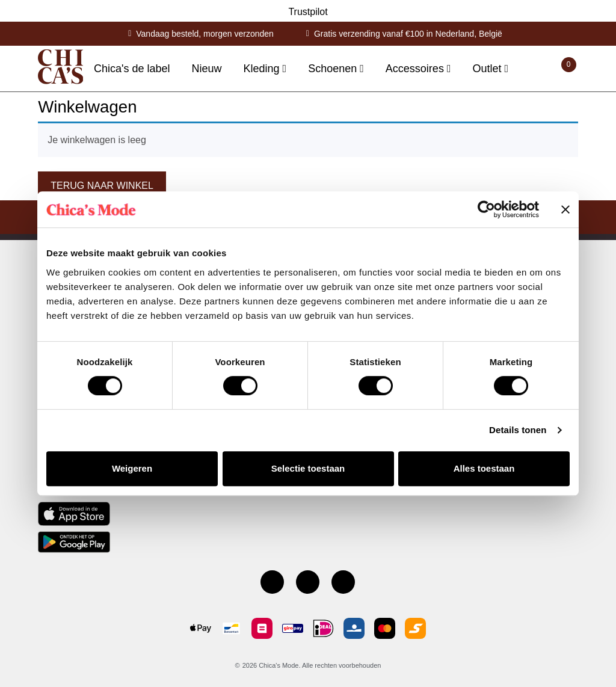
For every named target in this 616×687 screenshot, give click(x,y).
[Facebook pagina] (272, 582)
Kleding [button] (263, 69)
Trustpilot (308, 12)
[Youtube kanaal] (343, 582)
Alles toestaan (484, 468)
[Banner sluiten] (565, 209)
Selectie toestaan (308, 468)
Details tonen (518, 430)
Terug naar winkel (102, 186)
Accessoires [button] (416, 69)
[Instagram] (308, 582)
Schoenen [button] (334, 69)
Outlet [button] (488, 69)
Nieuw (207, 69)
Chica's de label (132, 69)
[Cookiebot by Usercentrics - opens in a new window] (486, 209)
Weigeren (132, 468)
